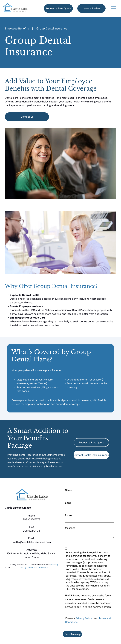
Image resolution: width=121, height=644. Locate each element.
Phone (69, 515)
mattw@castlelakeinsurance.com (32, 542)
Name (68, 490)
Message (70, 528)
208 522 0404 (32, 531)
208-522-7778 (32, 519)
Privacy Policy (84, 618)
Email (68, 503)
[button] (114, 8)
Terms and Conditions (38, 567)
